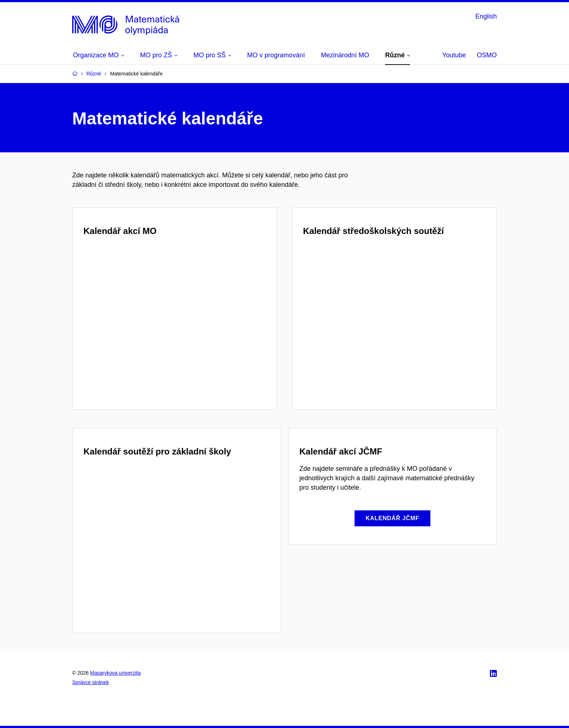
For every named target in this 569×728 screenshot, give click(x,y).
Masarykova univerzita (115, 673)
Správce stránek (91, 682)
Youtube (454, 55)
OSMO (487, 55)
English (486, 16)
